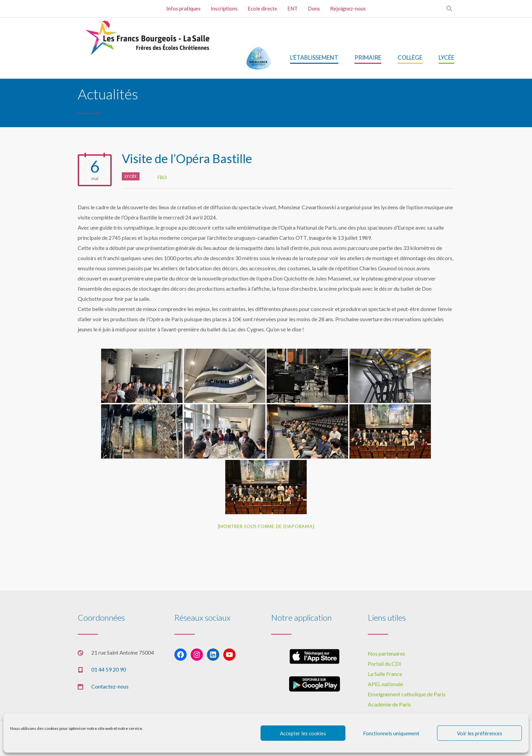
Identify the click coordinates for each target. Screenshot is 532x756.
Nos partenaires (386, 653)
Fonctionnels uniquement (391, 733)
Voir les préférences (480, 733)
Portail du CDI (384, 664)
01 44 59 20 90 (109, 669)
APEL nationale (385, 684)
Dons (314, 8)
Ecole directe (262, 8)
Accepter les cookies (303, 733)
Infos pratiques (183, 8)
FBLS (162, 177)
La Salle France (385, 674)
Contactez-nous (110, 686)
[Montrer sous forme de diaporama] (266, 526)
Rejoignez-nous (348, 8)
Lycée (131, 176)
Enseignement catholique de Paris (407, 694)
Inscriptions (224, 8)
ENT (292, 8)
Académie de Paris (389, 704)
